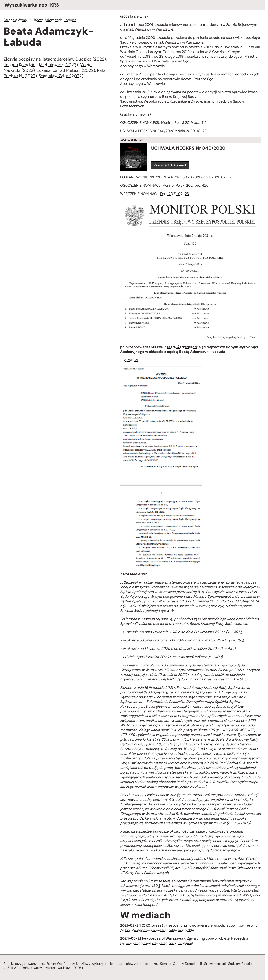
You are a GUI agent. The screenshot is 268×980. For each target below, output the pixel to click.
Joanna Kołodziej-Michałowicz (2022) (41, 65)
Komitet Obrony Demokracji (181, 964)
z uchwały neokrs (135, 114)
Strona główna (16, 20)
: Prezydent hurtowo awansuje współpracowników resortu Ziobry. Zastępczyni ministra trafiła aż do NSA (189, 928)
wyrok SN (130, 360)
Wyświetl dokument (170, 165)
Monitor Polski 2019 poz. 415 (184, 123)
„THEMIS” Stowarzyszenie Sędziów (46, 968)
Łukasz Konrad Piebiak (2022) (66, 70)
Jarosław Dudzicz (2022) (81, 59)
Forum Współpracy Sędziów (67, 964)
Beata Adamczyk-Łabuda (55, 20)
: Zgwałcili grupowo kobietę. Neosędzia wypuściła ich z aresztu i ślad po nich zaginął (184, 941)
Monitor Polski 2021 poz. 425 (185, 185)
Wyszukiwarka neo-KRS (32, 5)
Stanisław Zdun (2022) (61, 76)
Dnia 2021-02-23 (175, 194)
